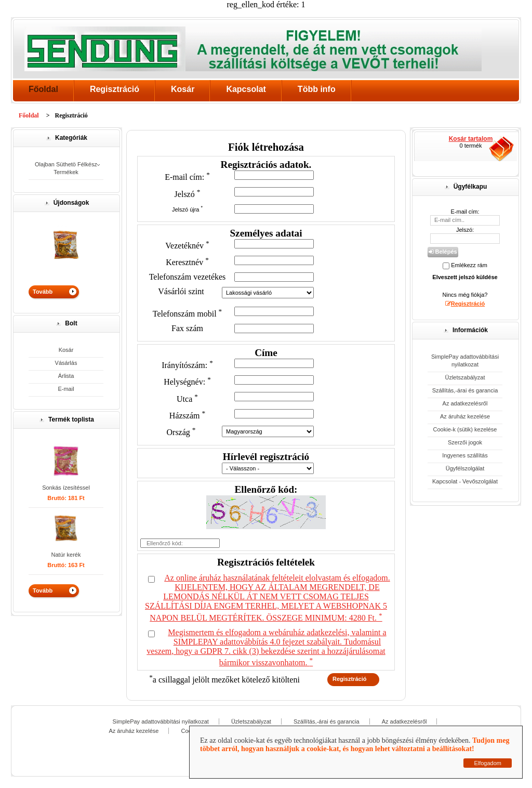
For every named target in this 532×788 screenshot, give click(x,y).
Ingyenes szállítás (465, 455)
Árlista (66, 376)
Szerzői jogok (465, 442)
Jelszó (188, 194)
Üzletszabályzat (465, 377)
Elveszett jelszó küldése (465, 277)
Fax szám (187, 328)
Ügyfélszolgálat (465, 468)
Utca (187, 399)
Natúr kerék (66, 555)
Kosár (183, 89)
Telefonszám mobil (188, 314)
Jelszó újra (187, 209)
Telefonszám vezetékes (188, 277)
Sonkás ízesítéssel (66, 488)
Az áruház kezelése (465, 416)
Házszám (187, 416)
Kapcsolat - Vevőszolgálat (465, 481)
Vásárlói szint (181, 291)
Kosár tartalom (471, 139)
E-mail (66, 389)
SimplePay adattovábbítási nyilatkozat (465, 360)
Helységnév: (187, 382)
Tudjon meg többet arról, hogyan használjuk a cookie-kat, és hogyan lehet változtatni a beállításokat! (355, 745)
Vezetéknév (187, 246)
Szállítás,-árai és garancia (465, 390)
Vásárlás (66, 363)
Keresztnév (187, 262)
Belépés (443, 252)
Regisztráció (115, 89)
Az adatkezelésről (465, 403)
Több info (317, 89)
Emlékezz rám (469, 265)
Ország (181, 432)
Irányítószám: (187, 365)
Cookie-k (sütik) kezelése (465, 429)
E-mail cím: (187, 177)
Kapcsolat (246, 89)
